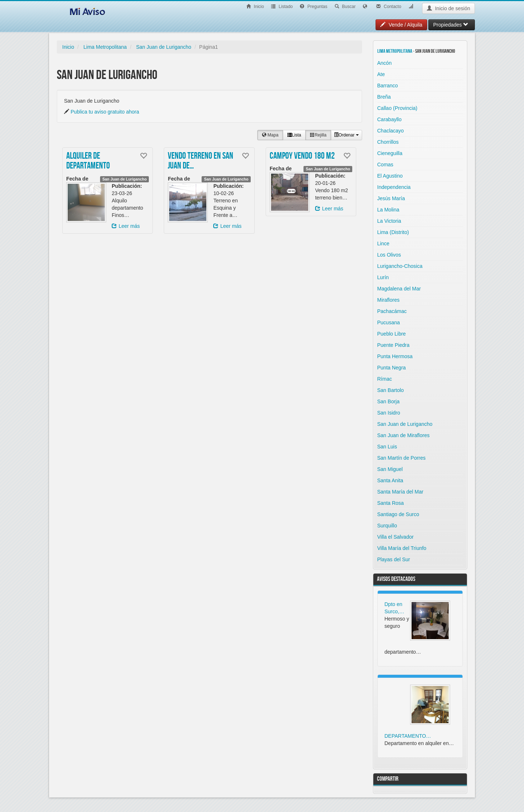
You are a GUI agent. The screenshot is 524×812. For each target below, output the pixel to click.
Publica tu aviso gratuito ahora (105, 112)
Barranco (388, 86)
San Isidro (389, 413)
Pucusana (389, 322)
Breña (384, 97)
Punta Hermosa (395, 356)
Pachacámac (392, 311)
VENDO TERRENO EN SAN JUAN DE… (201, 161)
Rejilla (318, 135)
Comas (385, 165)
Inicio (255, 7)
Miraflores (388, 300)
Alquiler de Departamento (88, 161)
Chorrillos (388, 142)
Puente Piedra (394, 345)
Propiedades (451, 25)
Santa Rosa (391, 503)
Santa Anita (390, 480)
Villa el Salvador (396, 537)
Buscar (345, 7)
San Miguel (390, 469)
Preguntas (313, 7)
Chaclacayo (391, 131)
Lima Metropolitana (105, 47)
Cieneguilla (390, 153)
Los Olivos (389, 255)
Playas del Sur (394, 559)
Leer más (126, 226)
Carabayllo (390, 119)
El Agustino (390, 176)
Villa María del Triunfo (402, 548)
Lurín (383, 277)
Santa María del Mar (400, 492)
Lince (383, 243)
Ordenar (346, 135)
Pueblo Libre (392, 334)
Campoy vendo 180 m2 (302, 156)
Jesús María (391, 198)
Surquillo (387, 526)
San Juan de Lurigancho (164, 47)
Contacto (389, 7)
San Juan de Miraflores (404, 435)
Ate (381, 74)
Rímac (385, 379)
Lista (294, 135)
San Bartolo (391, 390)
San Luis (387, 447)
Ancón (385, 63)
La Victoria (389, 221)
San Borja (388, 401)
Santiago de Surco (398, 514)
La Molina (388, 210)
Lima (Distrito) (393, 232)
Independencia (394, 187)
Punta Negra (392, 368)
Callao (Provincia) (397, 108)
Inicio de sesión (448, 8)
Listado (282, 7)
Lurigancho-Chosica (400, 266)
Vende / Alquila (401, 25)
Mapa (270, 135)
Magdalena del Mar (399, 289)
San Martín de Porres (402, 458)
